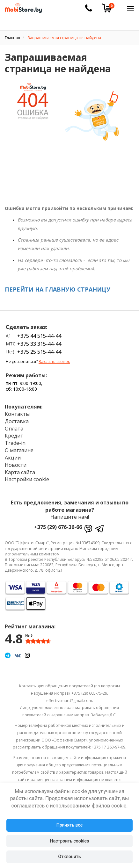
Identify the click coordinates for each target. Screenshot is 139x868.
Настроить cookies (69, 841)
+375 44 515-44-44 (39, 336)
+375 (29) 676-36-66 (58, 527)
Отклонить (70, 857)
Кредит (14, 436)
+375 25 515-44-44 (39, 352)
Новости (16, 465)
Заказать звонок (54, 362)
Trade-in (15, 443)
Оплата (14, 429)
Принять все (69, 825)
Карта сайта (20, 472)
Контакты (17, 414)
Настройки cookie (27, 479)
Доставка (17, 421)
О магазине (19, 450)
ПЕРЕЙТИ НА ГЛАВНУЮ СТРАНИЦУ (58, 289)
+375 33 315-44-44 (39, 344)
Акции (13, 458)
